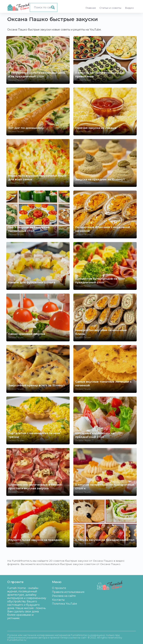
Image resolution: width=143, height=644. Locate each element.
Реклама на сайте (64, 596)
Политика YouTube (65, 604)
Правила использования (68, 592)
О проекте (59, 588)
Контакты (58, 600)
